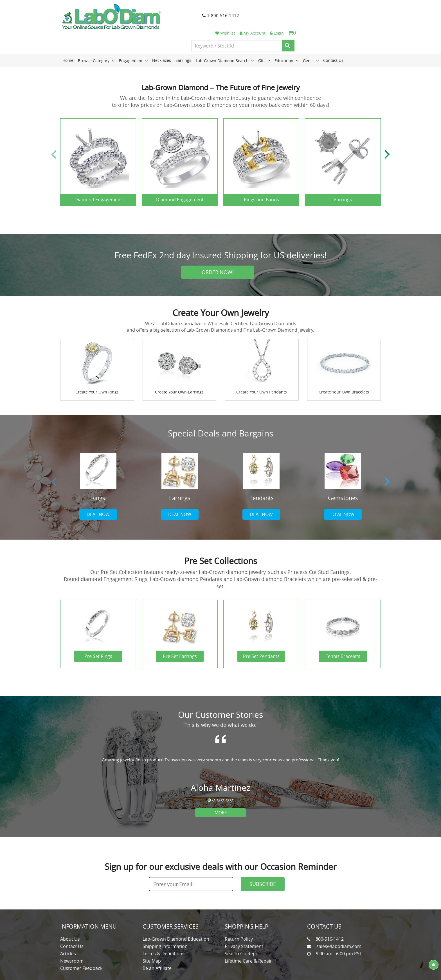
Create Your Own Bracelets (344, 370)
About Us (70, 917)
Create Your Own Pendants (262, 370)
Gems (311, 38)
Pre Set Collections (221, 539)
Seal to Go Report (243, 931)
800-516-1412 (330, 917)
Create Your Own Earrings (179, 370)
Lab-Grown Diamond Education (176, 917)
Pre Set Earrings (180, 634)
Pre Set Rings (98, 634)
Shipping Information (165, 924)
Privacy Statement (244, 924)
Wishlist (307, 9)
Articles (68, 931)
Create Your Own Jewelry (221, 291)
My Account (335, 9)
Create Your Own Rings (97, 370)
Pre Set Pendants (261, 634)
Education (286, 38)
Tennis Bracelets (343, 634)
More (221, 790)
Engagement (133, 38)
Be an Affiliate (157, 946)
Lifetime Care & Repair (248, 939)
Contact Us (333, 38)
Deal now (98, 492)
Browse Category (96, 38)
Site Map (152, 939)
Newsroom (72, 939)
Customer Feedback (81, 946)
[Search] (370, 22)
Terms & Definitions (164, 931)
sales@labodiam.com (339, 924)
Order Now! (218, 250)
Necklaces (162, 38)
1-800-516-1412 (207, 17)
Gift (264, 38)
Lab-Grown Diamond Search (225, 38)
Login (359, 9)
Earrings (183, 38)
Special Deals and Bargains (220, 411)
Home (68, 38)
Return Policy (239, 917)
